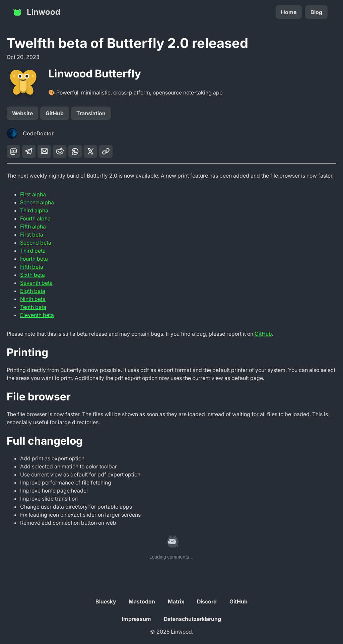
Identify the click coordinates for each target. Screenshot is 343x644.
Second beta (36, 243)
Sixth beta (32, 275)
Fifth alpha (33, 227)
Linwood (36, 12)
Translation (91, 113)
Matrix (176, 601)
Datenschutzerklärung (192, 619)
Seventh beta (36, 283)
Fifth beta (32, 267)
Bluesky (106, 601)
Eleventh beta (37, 315)
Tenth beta (33, 307)
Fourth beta (34, 259)
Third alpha (34, 210)
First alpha (33, 194)
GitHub (55, 113)
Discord (207, 601)
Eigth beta (33, 291)
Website (22, 113)
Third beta (33, 251)
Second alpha (37, 202)
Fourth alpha (35, 218)
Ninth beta (33, 299)
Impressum (136, 619)
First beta (32, 235)
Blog (316, 12)
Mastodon (142, 601)
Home (289, 12)
